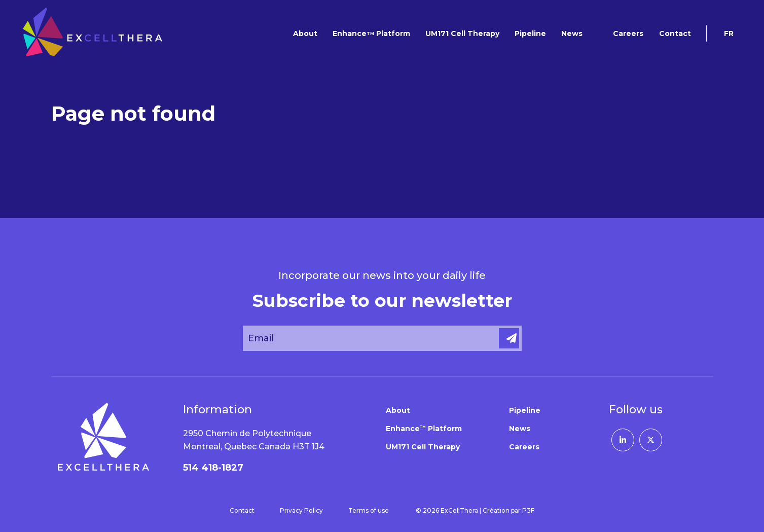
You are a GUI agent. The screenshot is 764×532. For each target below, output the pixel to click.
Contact (675, 33)
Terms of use (369, 510)
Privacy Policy (301, 510)
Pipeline (530, 33)
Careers (628, 33)
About (305, 33)
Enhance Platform (371, 33)
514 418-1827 (213, 468)
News (572, 33)
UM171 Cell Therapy (462, 33)
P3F (528, 510)
